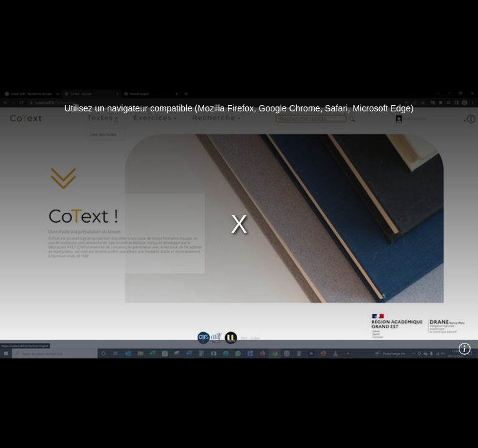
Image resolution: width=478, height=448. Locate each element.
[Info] (465, 349)
